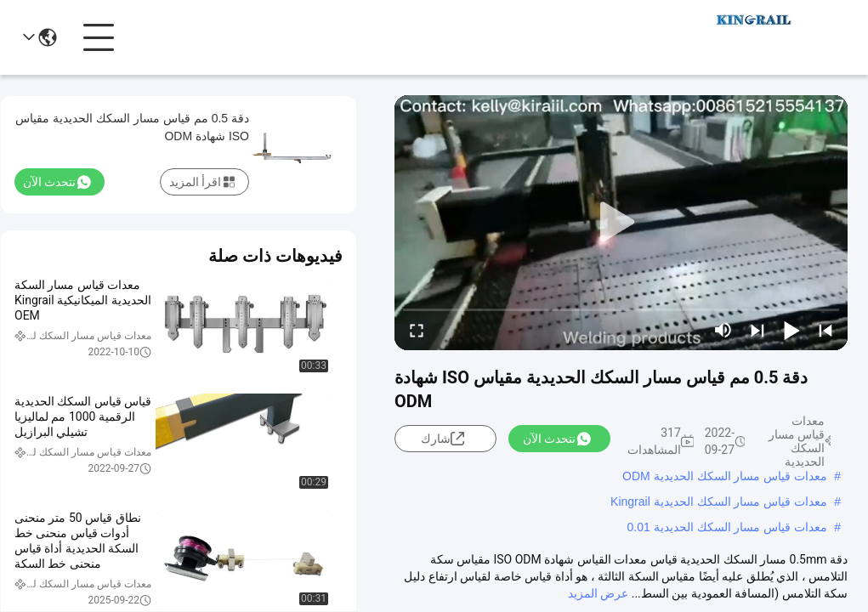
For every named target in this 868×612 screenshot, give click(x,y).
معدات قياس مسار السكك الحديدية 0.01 (728, 527)
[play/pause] (791, 330)
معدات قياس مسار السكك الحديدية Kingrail (719, 501)
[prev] (825, 330)
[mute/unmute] (723, 330)
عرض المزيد (598, 593)
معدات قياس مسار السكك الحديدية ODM (725, 476)
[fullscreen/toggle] (417, 330)
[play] (621, 223)
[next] (757, 330)
